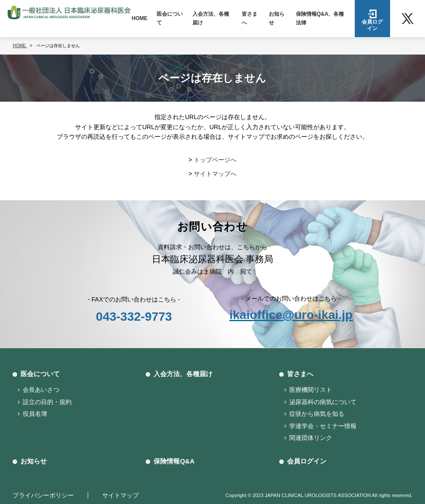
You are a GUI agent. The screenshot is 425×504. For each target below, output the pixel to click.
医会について (170, 18)
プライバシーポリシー (43, 495)
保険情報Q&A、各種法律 (320, 18)
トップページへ (215, 160)
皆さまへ (250, 18)
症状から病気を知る (317, 414)
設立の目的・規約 (47, 402)
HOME (140, 18)
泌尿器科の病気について (323, 402)
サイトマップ (120, 495)
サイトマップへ (215, 174)
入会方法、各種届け (211, 18)
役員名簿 (35, 414)
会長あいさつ (41, 390)
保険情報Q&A (174, 461)
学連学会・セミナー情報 (323, 426)
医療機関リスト (311, 390)
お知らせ (277, 18)
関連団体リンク (311, 438)
